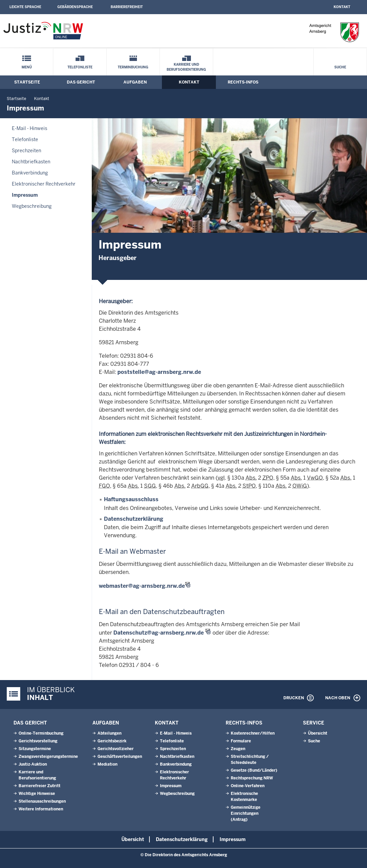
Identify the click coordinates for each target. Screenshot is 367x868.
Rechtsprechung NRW (252, 778)
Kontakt (342, 7)
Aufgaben (135, 82)
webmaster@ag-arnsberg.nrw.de (142, 586)
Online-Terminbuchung (41, 733)
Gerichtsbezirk (112, 741)
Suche (340, 67)
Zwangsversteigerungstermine (48, 757)
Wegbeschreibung (32, 206)
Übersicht (318, 733)
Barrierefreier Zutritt (39, 786)
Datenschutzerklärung (134, 519)
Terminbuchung (133, 67)
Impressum (25, 195)
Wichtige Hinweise (37, 794)
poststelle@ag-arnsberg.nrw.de (159, 372)
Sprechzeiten (26, 151)
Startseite (27, 82)
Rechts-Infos (243, 82)
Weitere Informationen (41, 809)
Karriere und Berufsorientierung (186, 67)
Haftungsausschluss (131, 499)
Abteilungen (109, 733)
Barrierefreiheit (127, 7)
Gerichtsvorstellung (38, 741)
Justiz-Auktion (33, 764)
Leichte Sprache (25, 7)
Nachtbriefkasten (31, 162)
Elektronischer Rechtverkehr (44, 184)
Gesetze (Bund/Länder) (254, 770)
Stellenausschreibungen (42, 801)
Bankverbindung (30, 173)
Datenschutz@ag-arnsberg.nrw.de (159, 633)
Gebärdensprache (75, 7)
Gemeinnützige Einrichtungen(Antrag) (246, 813)
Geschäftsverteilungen (120, 757)
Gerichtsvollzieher (116, 749)
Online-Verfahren (248, 786)
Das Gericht (81, 82)
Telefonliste (80, 67)
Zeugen (238, 749)
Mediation (107, 764)
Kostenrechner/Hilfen (253, 733)
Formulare (241, 741)
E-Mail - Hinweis (30, 128)
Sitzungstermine (35, 749)
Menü (27, 67)
